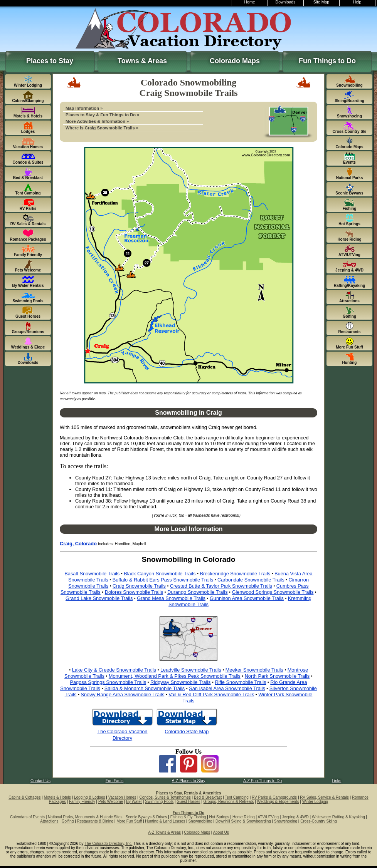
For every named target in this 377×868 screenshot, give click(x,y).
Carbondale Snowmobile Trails (251, 580)
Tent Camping (237, 797)
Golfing (68, 821)
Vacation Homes (122, 797)
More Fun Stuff (129, 821)
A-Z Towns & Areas (164, 832)
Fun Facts (115, 781)
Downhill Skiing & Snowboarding (243, 821)
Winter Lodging (315, 802)
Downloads (286, 2)
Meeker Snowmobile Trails (254, 670)
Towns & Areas (142, 61)
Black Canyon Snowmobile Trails (160, 574)
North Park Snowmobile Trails (277, 676)
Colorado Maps (235, 61)
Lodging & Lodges (90, 797)
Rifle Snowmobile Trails (240, 682)
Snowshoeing (286, 821)
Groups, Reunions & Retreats (229, 802)
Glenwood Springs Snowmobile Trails (273, 592)
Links (337, 781)
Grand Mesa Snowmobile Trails (171, 598)
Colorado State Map (187, 731)
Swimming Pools (159, 802)
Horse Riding (244, 817)
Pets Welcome (111, 802)
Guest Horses (188, 802)
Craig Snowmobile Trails (139, 586)
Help (357, 2)
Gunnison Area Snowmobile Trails (247, 598)
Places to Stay (50, 61)
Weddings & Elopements (278, 802)
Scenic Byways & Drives (146, 817)
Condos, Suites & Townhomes (165, 797)
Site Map (321, 2)
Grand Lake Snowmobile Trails (99, 598)
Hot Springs (219, 817)
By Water (134, 802)
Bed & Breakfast (208, 797)
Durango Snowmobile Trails (197, 592)
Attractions (49, 821)
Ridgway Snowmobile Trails (180, 682)
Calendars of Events (27, 817)
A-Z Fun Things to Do (263, 781)
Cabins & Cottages (24, 797)
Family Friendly (82, 802)
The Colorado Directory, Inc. (108, 844)
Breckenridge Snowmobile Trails (235, 574)
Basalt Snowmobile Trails (92, 574)
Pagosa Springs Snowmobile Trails (108, 682)
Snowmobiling (200, 821)
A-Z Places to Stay (189, 781)
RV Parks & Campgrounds (274, 797)
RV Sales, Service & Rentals (324, 797)
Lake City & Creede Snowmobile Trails (114, 670)
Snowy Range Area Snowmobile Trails (122, 695)
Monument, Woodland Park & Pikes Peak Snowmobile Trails (175, 676)
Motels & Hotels (57, 797)
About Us (221, 832)
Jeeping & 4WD (295, 817)
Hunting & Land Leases (165, 821)
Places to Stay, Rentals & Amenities (189, 793)
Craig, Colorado (78, 544)
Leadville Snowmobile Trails (191, 670)
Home (250, 2)
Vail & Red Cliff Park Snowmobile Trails (211, 695)
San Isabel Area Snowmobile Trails (227, 688)
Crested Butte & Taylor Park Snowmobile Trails (221, 586)
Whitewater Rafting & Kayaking (338, 817)
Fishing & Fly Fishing (188, 817)
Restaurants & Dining (95, 821)
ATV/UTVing (268, 817)
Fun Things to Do (327, 61)
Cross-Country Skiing (318, 821)
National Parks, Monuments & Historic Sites (85, 817)
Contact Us (40, 781)
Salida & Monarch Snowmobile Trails (145, 688)
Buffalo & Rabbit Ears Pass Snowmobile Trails (163, 580)
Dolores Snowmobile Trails (134, 592)
